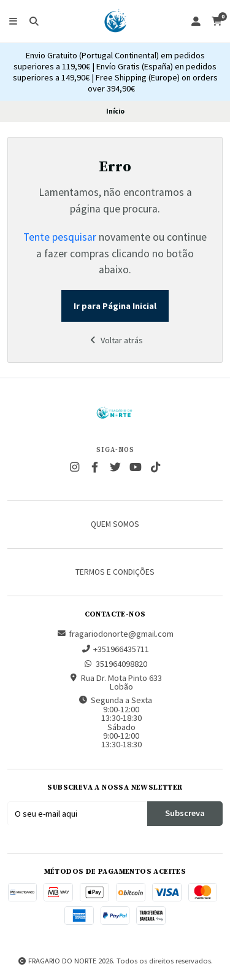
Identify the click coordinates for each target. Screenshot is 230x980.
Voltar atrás (115, 340)
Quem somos (115, 524)
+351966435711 (115, 649)
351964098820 (115, 664)
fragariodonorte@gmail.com (115, 634)
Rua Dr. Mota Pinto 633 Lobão (115, 682)
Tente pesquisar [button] (60, 237)
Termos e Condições (115, 572)
